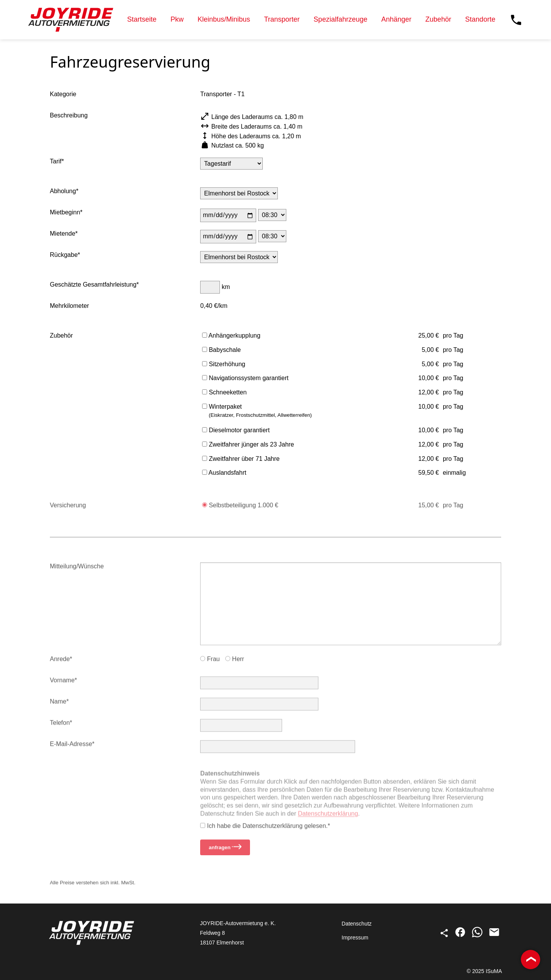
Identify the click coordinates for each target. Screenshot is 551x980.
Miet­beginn (65, 213)
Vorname (62, 684)
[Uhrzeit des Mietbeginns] (272, 216)
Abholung (63, 192)
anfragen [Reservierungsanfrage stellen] (225, 851)
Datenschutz (357, 924)
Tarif (56, 162)
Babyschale (221, 351)
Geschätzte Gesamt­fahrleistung (93, 285)
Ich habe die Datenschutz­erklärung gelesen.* (265, 829)
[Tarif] (231, 164)
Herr (235, 662)
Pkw (177, 19)
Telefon (60, 726)
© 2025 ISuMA (484, 971)
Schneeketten (224, 393)
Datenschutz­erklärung (328, 820)
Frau (210, 662)
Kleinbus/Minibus (224, 19)
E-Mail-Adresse (71, 747)
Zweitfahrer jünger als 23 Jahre (248, 445)
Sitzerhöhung (224, 365)
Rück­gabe (64, 256)
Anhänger (396, 19)
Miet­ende (63, 234)
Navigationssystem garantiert (245, 379)
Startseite (142, 19)
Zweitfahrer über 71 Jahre (241, 459)
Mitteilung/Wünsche (77, 570)
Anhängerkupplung (231, 336)
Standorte (480, 19)
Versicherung (68, 509)
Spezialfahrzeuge (341, 19)
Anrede (60, 662)
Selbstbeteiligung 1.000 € (240, 509)
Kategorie (63, 95)
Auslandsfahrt (224, 473)
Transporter (282, 19)
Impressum (355, 938)
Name (58, 705)
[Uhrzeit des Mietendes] (272, 237)
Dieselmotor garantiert (236, 431)
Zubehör (438, 19)
